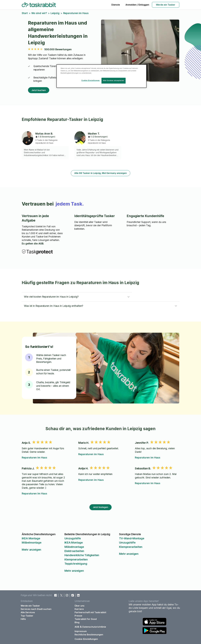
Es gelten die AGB (33, 244)
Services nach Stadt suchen (36, 609)
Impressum (81, 631)
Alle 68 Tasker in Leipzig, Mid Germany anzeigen (100, 173)
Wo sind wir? (39, 13)
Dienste (116, 5)
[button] (77, 297)
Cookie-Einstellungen (86, 639)
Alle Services (28, 612)
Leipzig (55, 13)
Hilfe (23, 619)
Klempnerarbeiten (76, 559)
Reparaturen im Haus (34, 458)
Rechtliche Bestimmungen (89, 635)
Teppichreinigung (76, 564)
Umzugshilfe (73, 538)
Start (25, 13)
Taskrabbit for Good (86, 619)
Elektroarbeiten (74, 551)
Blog (77, 622)
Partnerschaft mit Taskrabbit (90, 612)
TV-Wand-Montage (132, 538)
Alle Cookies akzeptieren (114, 80)
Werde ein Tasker (166, 5)
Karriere (79, 609)
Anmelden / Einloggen (137, 5)
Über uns (79, 606)
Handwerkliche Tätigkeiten (82, 555)
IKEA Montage (31, 538)
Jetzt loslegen (100, 507)
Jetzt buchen (39, 90)
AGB (77, 627)
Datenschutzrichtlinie (94, 627)
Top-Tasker (27, 616)
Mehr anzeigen (31, 550)
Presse (78, 616)
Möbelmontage (32, 543)
